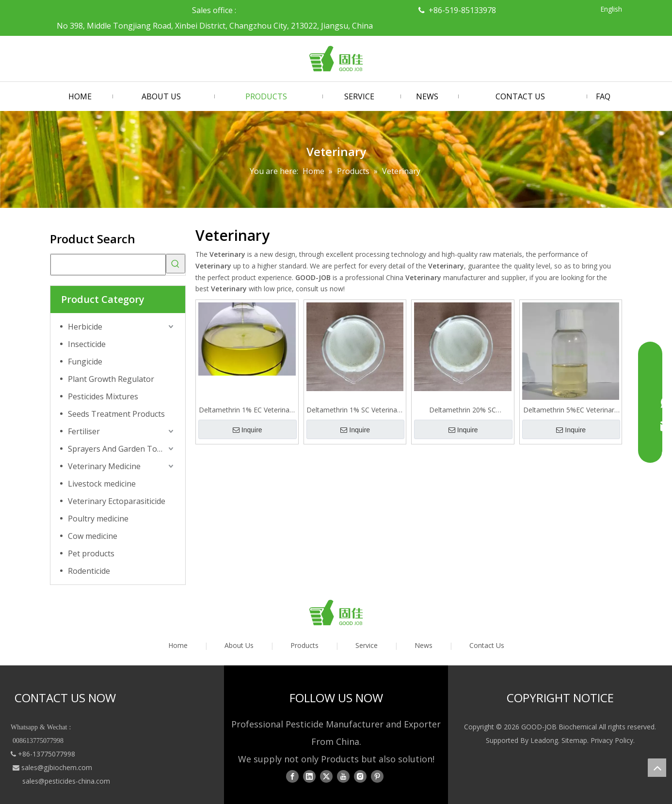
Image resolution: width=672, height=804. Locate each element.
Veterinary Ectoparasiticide (117, 501)
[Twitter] (326, 776)
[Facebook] (292, 776)
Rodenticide (89, 571)
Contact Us (487, 645)
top (657, 768)
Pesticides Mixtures (103, 396)
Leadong (544, 740)
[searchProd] (108, 265)
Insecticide (87, 344)
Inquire (248, 430)
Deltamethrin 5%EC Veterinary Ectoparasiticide (570, 410)
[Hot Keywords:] (176, 264)
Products (304, 645)
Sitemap (574, 740)
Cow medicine (93, 536)
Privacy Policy (612, 740)
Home (178, 645)
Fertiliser (84, 431)
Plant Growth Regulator (111, 379)
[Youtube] (343, 776)
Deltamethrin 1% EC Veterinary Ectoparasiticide (247, 410)
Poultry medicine (98, 519)
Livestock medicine (102, 484)
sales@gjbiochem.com (57, 767)
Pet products (91, 553)
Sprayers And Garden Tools (118, 449)
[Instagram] (360, 776)
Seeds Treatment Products (116, 414)
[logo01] (336, 613)
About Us (239, 645)
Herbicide (85, 327)
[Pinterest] (377, 776)
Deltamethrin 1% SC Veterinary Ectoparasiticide (355, 410)
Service (367, 645)
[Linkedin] (309, 776)
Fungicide (85, 362)
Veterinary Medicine (104, 466)
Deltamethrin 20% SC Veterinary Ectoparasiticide (463, 410)
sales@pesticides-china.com (66, 781)
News (424, 645)
